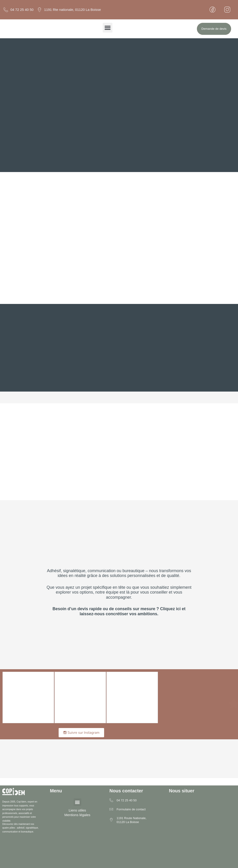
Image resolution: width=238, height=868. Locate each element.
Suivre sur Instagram (81, 732)
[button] (108, 28)
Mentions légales (77, 815)
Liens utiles (77, 810)
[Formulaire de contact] (111, 810)
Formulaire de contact (131, 809)
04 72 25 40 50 (127, 800)
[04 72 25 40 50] (111, 801)
